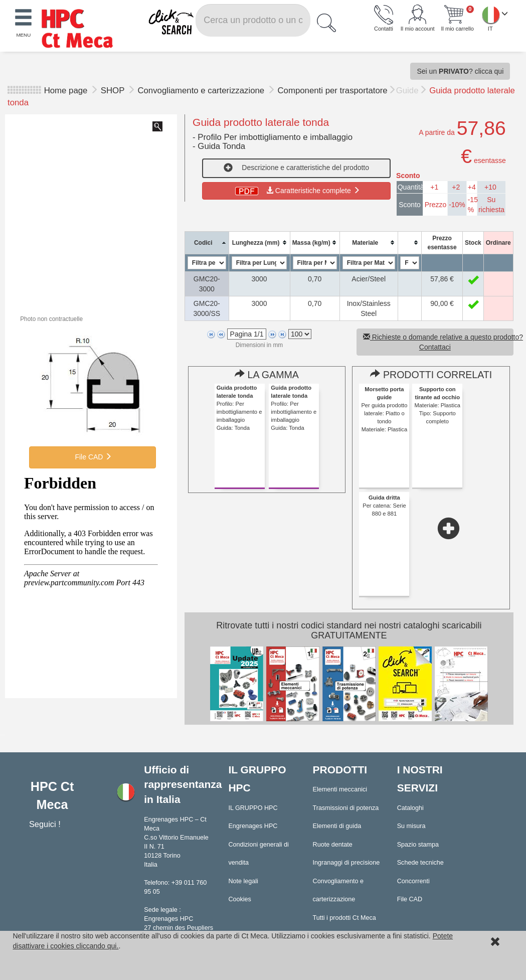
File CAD (93, 457)
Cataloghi (410, 808)
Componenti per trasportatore (333, 91)
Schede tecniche (420, 863)
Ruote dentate (333, 845)
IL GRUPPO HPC (253, 808)
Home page (66, 91)
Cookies (240, 899)
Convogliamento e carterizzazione (202, 91)
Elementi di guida (337, 826)
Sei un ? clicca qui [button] (460, 71)
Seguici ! (46, 824)
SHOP (114, 91)
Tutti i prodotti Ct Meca (344, 918)
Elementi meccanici (340, 789)
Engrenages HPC (253, 826)
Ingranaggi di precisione (346, 863)
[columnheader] (207, 242)
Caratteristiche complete (297, 191)
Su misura (411, 826)
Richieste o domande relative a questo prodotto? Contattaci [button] (438, 342)
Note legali (243, 881)
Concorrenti (413, 881)
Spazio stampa (418, 845)
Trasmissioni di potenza (346, 808)
